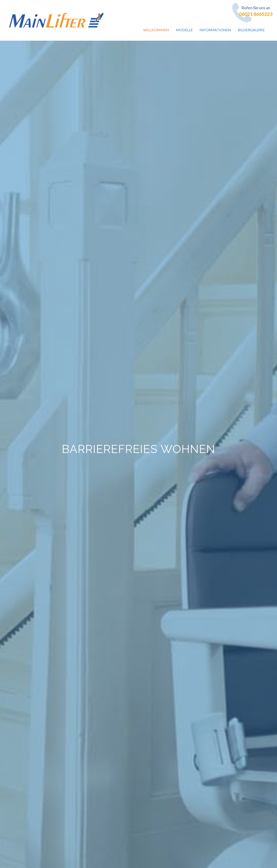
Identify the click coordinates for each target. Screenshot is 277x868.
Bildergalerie (251, 30)
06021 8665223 (256, 14)
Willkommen (156, 30)
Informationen (215, 30)
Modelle (184, 30)
